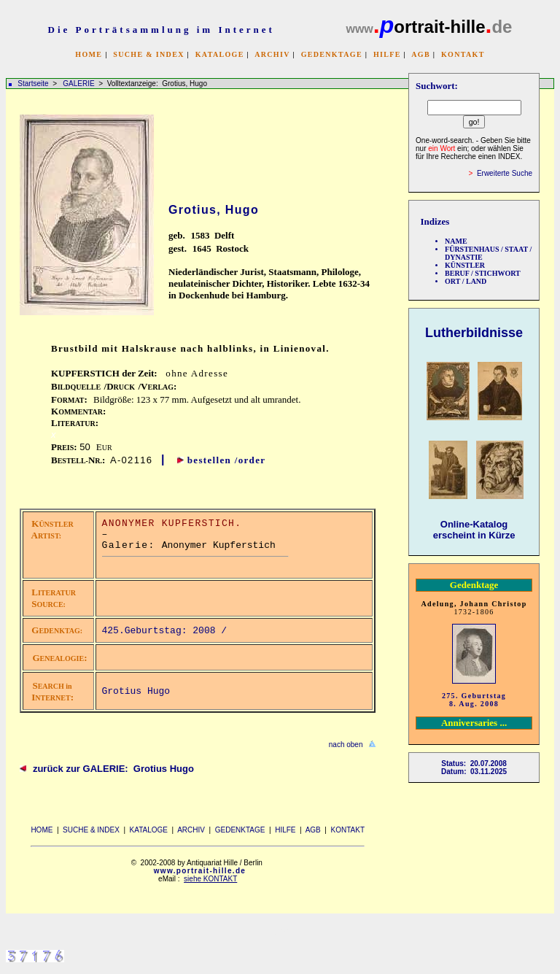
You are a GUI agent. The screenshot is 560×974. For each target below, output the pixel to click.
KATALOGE (220, 54)
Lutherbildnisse (474, 333)
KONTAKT (463, 54)
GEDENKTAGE (332, 54)
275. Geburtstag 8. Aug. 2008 (474, 700)
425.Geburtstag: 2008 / (167, 631)
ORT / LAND (466, 281)
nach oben (346, 745)
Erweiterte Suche (505, 173)
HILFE (387, 54)
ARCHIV (272, 54)
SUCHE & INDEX (148, 54)
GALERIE (79, 84)
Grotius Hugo (136, 691)
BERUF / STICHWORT (483, 273)
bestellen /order (227, 460)
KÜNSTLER (465, 265)
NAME (456, 241)
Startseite (33, 84)
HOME (89, 54)
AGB (421, 54)
